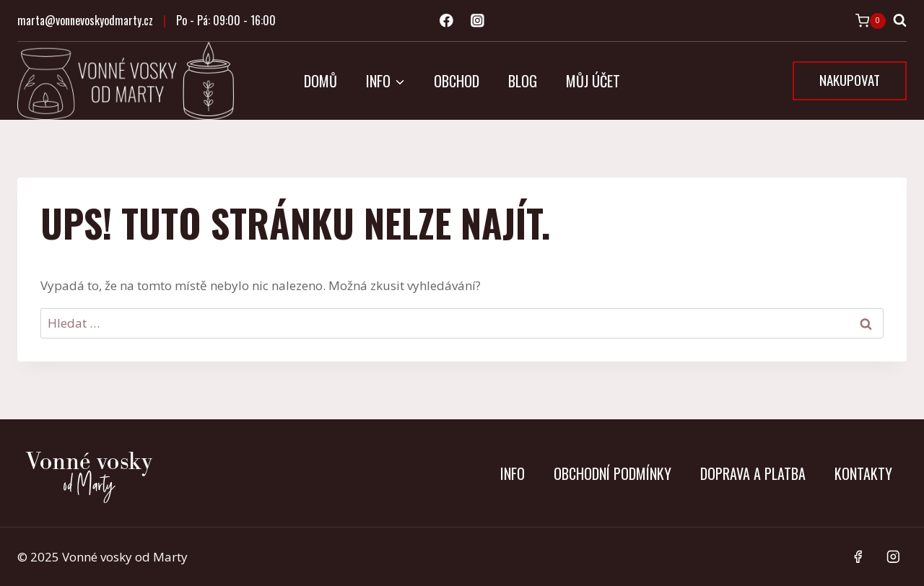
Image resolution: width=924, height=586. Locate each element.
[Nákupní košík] (871, 21)
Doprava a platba (753, 473)
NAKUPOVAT (850, 79)
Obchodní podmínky (613, 473)
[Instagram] (478, 21)
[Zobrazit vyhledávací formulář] (900, 21)
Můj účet (593, 81)
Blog (523, 81)
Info (513, 473)
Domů (321, 81)
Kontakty (863, 473)
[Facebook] (446, 21)
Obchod (457, 81)
